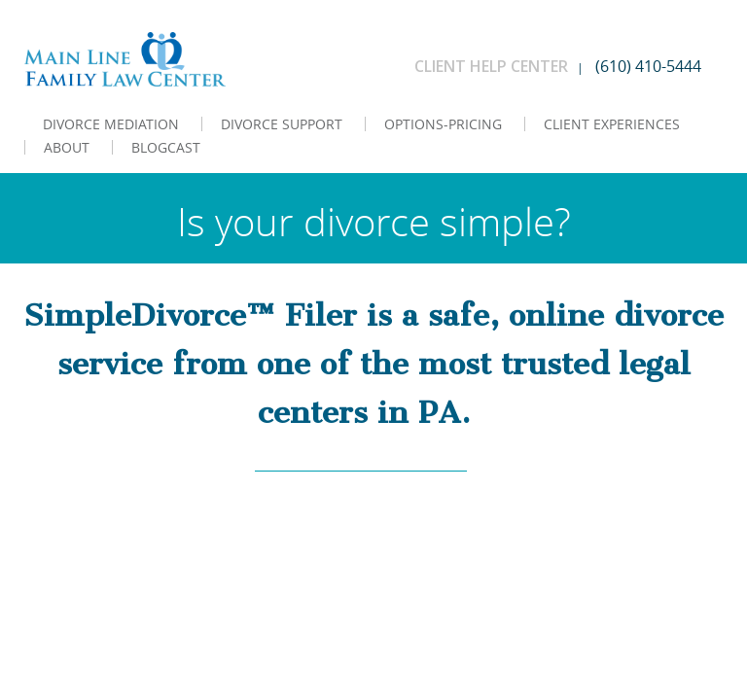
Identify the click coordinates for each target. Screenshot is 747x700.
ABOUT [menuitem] (67, 147)
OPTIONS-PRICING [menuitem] (443, 124)
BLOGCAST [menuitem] (166, 147)
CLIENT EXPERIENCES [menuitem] (612, 124)
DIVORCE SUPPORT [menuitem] (282, 124)
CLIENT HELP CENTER (491, 66)
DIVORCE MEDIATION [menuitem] (111, 124)
